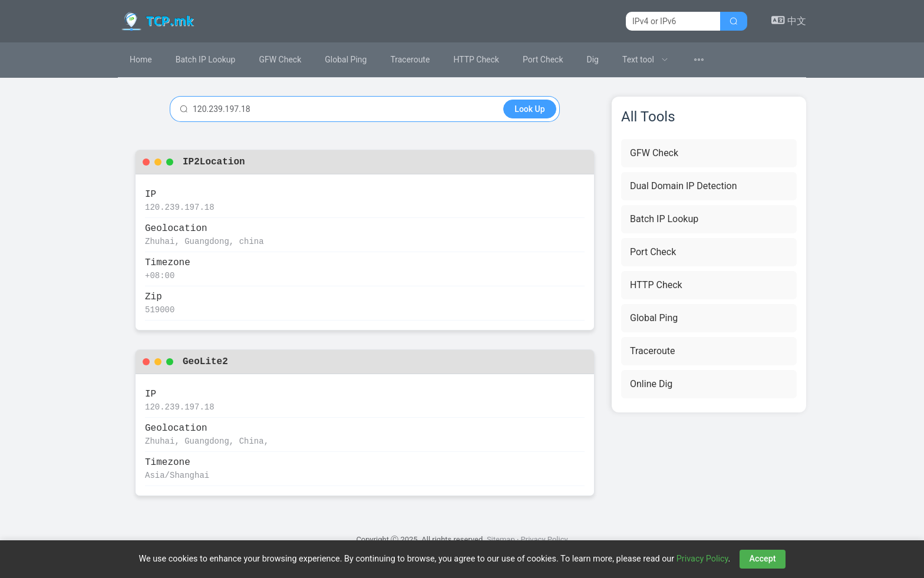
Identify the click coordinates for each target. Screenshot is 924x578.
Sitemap (501, 539)
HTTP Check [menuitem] (476, 60)
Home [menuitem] (141, 60)
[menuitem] (645, 60)
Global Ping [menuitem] (346, 60)
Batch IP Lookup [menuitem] (206, 60)
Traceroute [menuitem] (410, 60)
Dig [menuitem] (593, 60)
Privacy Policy (544, 539)
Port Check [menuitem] (543, 60)
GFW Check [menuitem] (280, 60)
